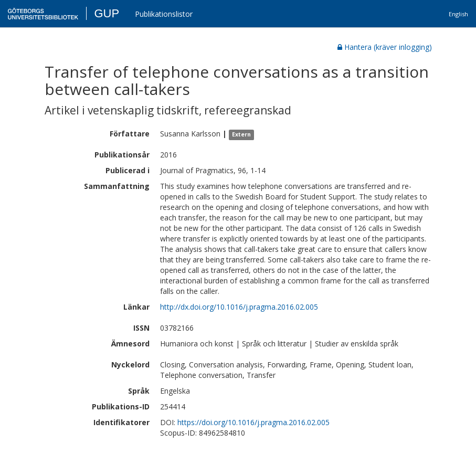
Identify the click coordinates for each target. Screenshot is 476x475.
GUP (107, 13)
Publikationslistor (164, 14)
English (458, 14)
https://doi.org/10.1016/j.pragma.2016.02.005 (253, 422)
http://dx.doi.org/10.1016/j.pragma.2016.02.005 (239, 307)
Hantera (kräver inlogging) (385, 47)
